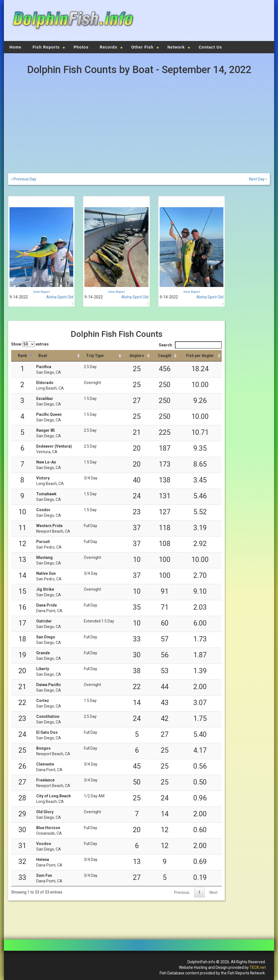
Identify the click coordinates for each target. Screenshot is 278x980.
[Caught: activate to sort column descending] (164, 356)
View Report (42, 292)
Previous (182, 892)
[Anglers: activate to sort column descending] (137, 356)
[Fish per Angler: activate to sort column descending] (200, 356)
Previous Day (24, 179)
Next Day (258, 179)
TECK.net (258, 967)
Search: (190, 345)
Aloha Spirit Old (60, 297)
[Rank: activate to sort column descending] (22, 356)
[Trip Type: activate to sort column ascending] (102, 356)
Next (214, 892)
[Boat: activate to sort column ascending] (57, 356)
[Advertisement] (204, 24)
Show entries (30, 344)
